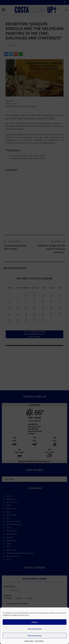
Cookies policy (29, 641)
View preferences (35, 636)
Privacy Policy (39, 641)
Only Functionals (34, 629)
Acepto (35, 622)
